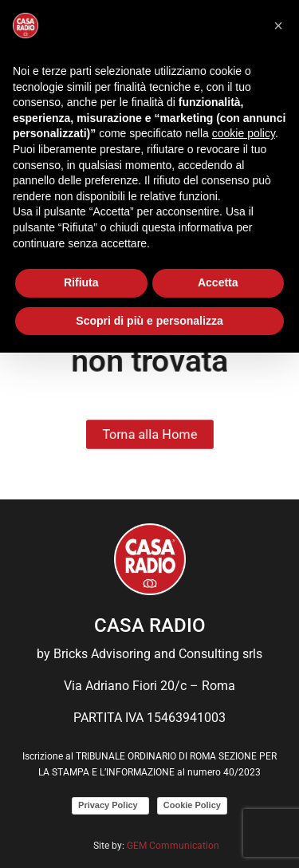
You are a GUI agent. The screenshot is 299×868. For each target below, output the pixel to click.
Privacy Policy (110, 805)
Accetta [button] (218, 282)
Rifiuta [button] (81, 282)
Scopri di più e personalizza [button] (149, 321)
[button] (278, 26)
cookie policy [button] (244, 133)
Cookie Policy (192, 805)
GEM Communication (174, 846)
